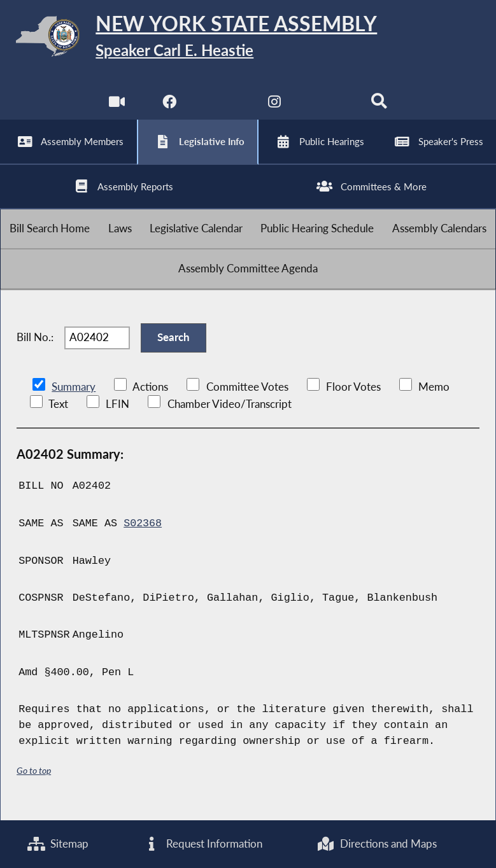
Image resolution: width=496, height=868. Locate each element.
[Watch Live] (116, 108)
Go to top (34, 780)
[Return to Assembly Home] (248, 39)
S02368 (143, 534)
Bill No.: (35, 347)
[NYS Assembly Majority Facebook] (169, 108)
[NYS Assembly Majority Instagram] (274, 108)
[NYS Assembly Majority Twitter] (222, 108)
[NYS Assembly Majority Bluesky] (327, 108)
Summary (74, 397)
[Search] (380, 108)
